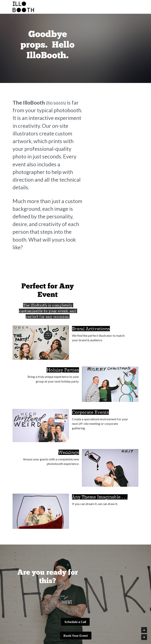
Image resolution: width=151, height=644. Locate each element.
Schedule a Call (43, 543)
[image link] (27, 599)
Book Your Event (109, 543)
